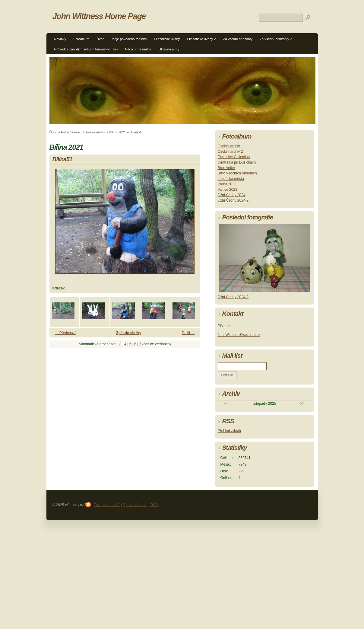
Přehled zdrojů (229, 431)
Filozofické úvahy (167, 39)
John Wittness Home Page (99, 16)
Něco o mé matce (138, 49)
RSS (154, 505)
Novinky (60, 39)
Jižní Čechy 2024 (232, 195)
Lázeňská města (93, 132)
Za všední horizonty (238, 39)
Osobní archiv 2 (230, 152)
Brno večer (226, 168)
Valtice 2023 (228, 190)
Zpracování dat (135, 505)
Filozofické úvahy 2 (201, 39)
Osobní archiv (229, 146)
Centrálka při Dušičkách (237, 162)
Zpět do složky (129, 333)
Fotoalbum (81, 39)
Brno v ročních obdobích (237, 173)
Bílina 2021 (117, 132)
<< (226, 404)
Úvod (100, 39)
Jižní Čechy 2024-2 (233, 200)
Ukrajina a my (169, 49)
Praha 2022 (227, 184)
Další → (188, 333)
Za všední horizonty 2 (276, 39)
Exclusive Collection (234, 157)
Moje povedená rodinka (129, 39)
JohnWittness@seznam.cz (239, 335)
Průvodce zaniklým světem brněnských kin (86, 49)
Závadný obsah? (107, 505)
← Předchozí (65, 333)
